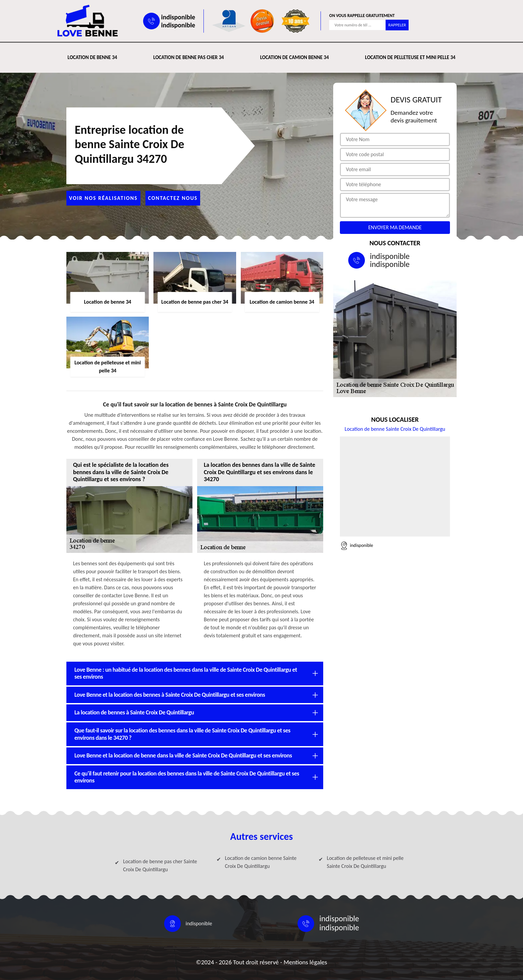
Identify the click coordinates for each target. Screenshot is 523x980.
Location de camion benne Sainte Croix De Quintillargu (261, 862)
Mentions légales (305, 962)
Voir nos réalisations (103, 198)
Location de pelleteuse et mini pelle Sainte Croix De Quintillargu (365, 862)
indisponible (178, 17)
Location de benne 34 (92, 57)
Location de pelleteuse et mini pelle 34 (410, 57)
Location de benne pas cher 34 (189, 57)
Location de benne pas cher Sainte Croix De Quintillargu (160, 865)
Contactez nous (173, 198)
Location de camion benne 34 (295, 57)
